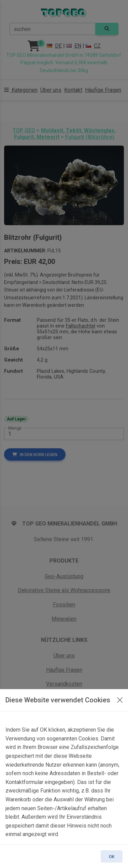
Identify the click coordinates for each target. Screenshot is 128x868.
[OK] (120, 700)
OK (112, 857)
